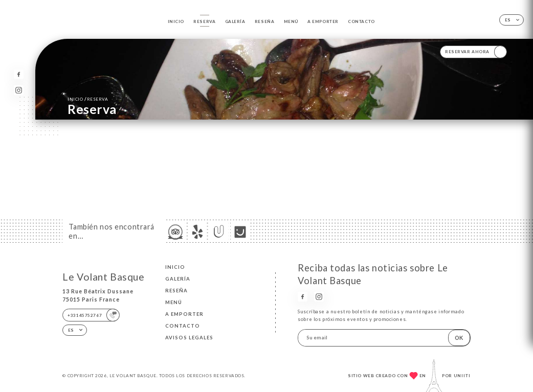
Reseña (264, 21)
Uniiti (462, 376)
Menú (291, 21)
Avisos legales (189, 338)
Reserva (204, 21)
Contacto (361, 21)
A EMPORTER (323, 21)
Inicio (176, 21)
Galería (235, 21)
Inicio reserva (88, 99)
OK (459, 338)
